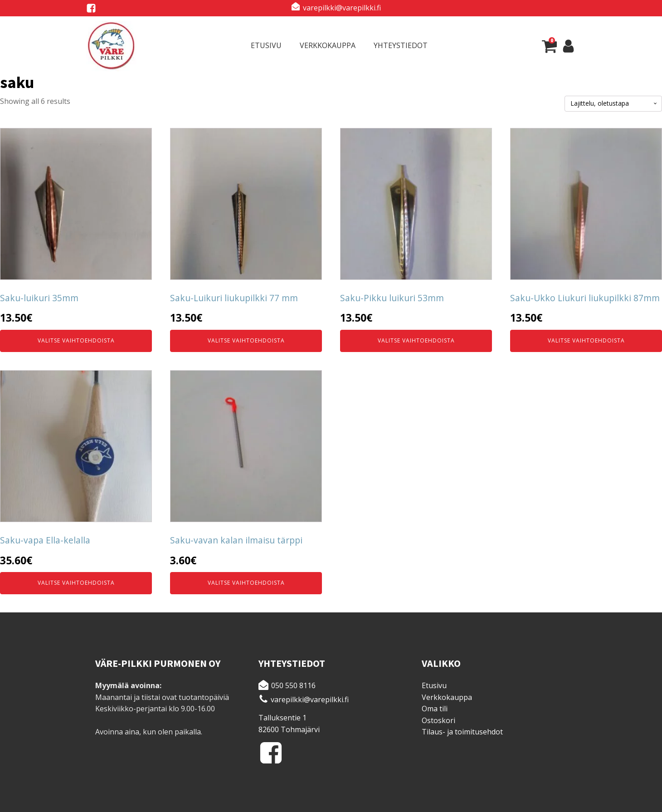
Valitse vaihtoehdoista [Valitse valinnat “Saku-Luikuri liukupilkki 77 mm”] (246, 340)
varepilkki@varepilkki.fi (342, 8)
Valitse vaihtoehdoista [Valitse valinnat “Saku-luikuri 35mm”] (76, 340)
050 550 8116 (293, 685)
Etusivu (266, 45)
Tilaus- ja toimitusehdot (462, 732)
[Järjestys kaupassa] (613, 104)
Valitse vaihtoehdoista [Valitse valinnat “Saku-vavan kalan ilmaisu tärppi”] (246, 583)
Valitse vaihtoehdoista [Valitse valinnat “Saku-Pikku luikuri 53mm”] (416, 340)
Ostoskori (438, 720)
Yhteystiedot (401, 45)
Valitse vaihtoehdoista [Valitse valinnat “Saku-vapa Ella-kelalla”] (76, 583)
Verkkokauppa (328, 45)
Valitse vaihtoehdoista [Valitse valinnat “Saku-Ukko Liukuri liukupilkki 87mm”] (586, 340)
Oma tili (435, 709)
